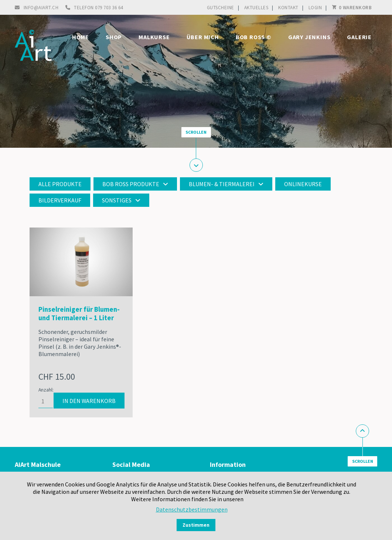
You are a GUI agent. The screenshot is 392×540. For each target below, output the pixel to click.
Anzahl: (46, 390)
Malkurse (154, 37)
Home (81, 37)
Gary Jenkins (309, 37)
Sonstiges (117, 200)
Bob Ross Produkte (131, 184)
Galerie (359, 37)
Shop (114, 37)
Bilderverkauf (60, 200)
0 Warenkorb (355, 8)
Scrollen (196, 132)
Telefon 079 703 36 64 (98, 8)
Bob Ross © (254, 37)
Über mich (203, 37)
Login (315, 8)
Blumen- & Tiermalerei (222, 184)
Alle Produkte (60, 184)
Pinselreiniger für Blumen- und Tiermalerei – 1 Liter (79, 314)
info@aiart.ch (41, 8)
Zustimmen (196, 525)
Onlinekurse (303, 184)
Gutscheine (221, 8)
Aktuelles (256, 8)
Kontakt (288, 8)
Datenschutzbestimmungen (192, 509)
